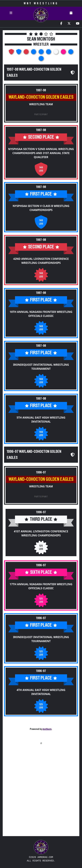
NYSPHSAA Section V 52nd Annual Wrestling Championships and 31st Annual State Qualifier (41, 153)
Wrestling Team (41, 104)
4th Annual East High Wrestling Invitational (41, 692)
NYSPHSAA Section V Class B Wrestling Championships (41, 208)
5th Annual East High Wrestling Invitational (41, 420)
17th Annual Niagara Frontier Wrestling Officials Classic (41, 586)
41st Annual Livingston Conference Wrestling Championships (41, 533)
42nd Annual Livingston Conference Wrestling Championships (41, 261)
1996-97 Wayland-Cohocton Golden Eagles (34, 455)
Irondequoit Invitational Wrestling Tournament (41, 367)
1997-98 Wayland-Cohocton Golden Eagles (34, 73)
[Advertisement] (41, 793)
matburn (47, 729)
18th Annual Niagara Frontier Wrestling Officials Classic (41, 314)
